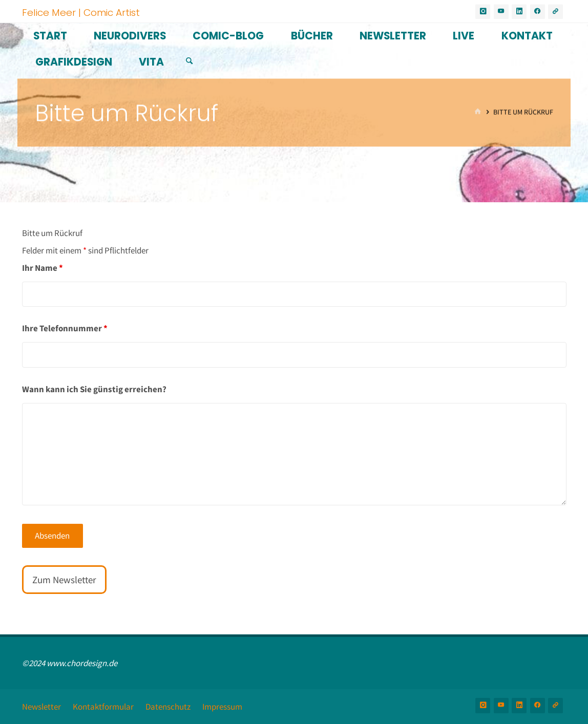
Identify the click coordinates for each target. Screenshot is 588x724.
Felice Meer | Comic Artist (81, 12)
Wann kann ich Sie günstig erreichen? (94, 389)
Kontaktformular (103, 707)
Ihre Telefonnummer (65, 328)
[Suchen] (190, 61)
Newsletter (41, 707)
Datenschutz (168, 707)
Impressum (222, 707)
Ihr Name (43, 268)
